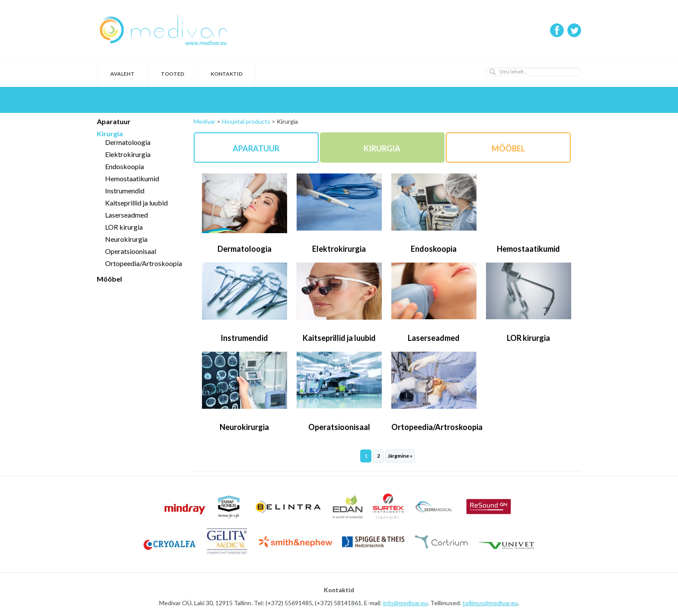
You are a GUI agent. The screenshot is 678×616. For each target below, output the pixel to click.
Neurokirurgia (126, 239)
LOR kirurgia (124, 227)
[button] (493, 72)
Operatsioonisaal (131, 251)
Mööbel (109, 279)
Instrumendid (125, 191)
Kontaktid (227, 74)
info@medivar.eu (405, 603)
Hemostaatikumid (132, 178)
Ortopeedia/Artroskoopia (144, 263)
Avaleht (122, 74)
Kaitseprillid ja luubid (136, 203)
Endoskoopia (125, 166)
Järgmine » (400, 456)
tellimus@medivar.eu (490, 603)
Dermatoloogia (128, 142)
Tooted (173, 74)
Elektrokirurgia (128, 154)
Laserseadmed (126, 215)
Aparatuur (114, 121)
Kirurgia (110, 133)
